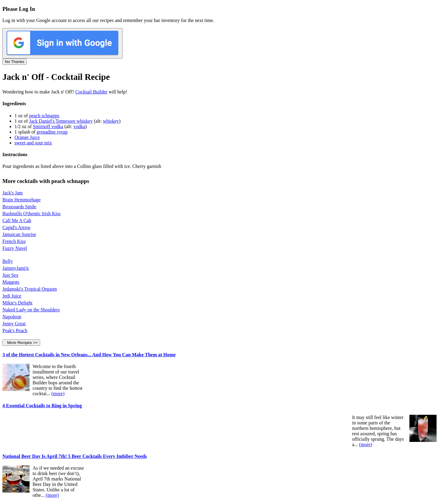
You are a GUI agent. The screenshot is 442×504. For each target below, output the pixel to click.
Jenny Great (14, 324)
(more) (58, 394)
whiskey (111, 121)
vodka (79, 126)
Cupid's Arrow (16, 227)
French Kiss (14, 241)
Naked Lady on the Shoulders (31, 310)
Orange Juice (27, 137)
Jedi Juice (12, 296)
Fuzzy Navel (15, 248)
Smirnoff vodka (48, 126)
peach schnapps (44, 116)
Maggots (11, 282)
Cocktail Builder (91, 92)
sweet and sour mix (33, 143)
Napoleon (12, 317)
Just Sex (10, 275)
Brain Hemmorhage (22, 200)
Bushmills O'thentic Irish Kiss (32, 214)
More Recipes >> (21, 343)
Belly (8, 261)
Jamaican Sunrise (19, 234)
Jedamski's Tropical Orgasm (30, 289)
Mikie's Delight (17, 303)
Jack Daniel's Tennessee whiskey (61, 121)
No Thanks (14, 62)
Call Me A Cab (17, 220)
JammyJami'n (16, 268)
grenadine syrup (52, 132)
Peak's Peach (15, 331)
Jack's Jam (13, 193)
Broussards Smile (19, 207)
